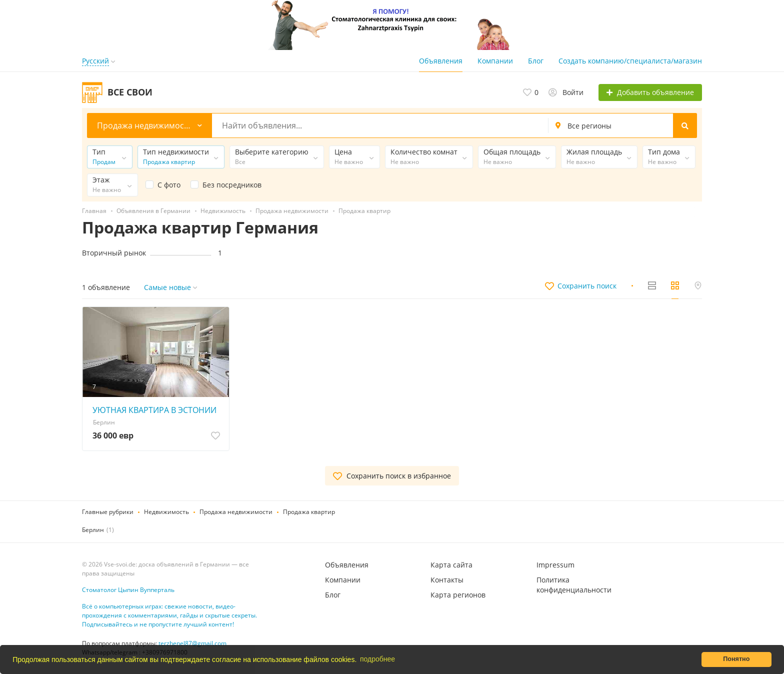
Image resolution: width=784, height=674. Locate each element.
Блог (536, 61)
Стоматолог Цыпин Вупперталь (128, 590)
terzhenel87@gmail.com (192, 643)
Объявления (441, 61)
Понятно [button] (736, 659)
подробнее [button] (377, 659)
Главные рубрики (108, 512)
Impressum (555, 565)
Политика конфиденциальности (574, 585)
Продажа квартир (309, 512)
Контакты (447, 580)
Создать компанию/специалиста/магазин (630, 61)
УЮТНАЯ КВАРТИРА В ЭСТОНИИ (154, 410)
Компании (495, 61)
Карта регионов (458, 595)
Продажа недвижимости (236, 512)
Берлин (93, 530)
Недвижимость (166, 512)
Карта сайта (451, 565)
